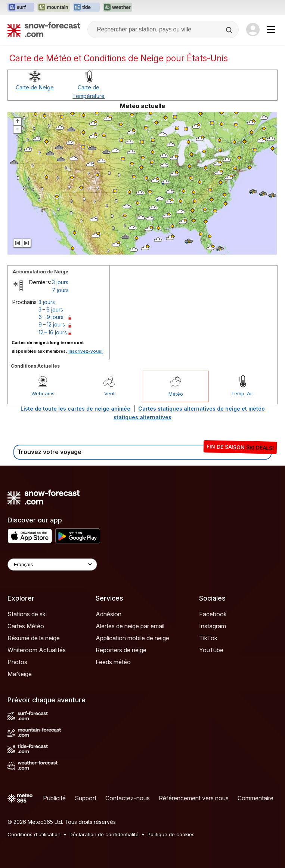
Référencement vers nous (194, 798)
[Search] (230, 30)
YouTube (211, 650)
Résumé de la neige (34, 638)
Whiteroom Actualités (37, 650)
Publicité (54, 798)
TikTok (208, 638)
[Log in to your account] (253, 30)
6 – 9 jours (51, 317)
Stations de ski (27, 614)
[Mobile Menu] (271, 30)
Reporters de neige (121, 650)
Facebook (213, 614)
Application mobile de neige (132, 638)
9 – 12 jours (52, 324)
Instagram (213, 626)
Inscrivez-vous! (86, 351)
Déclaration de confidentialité (104, 834)
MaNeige (20, 674)
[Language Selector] (52, 565)
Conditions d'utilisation (34, 834)
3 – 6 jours (51, 309)
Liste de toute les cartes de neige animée (75, 409)
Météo (176, 394)
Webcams (43, 393)
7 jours (60, 290)
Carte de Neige (35, 87)
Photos (17, 662)
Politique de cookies (171, 834)
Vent (109, 393)
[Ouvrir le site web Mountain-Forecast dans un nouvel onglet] (54, 7)
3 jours (60, 282)
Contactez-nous (128, 798)
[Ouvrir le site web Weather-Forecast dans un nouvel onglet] (117, 7)
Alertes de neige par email (130, 626)
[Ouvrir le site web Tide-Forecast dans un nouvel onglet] (86, 7)
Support (86, 798)
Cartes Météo (26, 626)
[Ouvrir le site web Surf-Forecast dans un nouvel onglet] (21, 7)
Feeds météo (113, 662)
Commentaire (255, 798)
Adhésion (109, 614)
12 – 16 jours (53, 332)
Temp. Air (242, 393)
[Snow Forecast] (44, 30)
